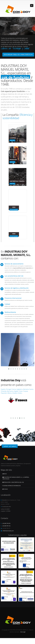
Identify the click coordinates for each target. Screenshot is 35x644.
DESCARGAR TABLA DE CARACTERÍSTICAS (18, 55)
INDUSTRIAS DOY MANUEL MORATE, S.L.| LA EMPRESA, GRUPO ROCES (16, 477)
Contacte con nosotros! (10, 445)
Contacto (5, 488)
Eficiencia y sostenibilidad (17, 116)
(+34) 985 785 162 (6, 525)
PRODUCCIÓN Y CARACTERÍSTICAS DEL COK (13, 481)
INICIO (5, 473)
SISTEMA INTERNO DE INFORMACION (12, 484)
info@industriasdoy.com (8, 530)
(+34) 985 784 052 (6, 522)
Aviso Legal (23, 631)
